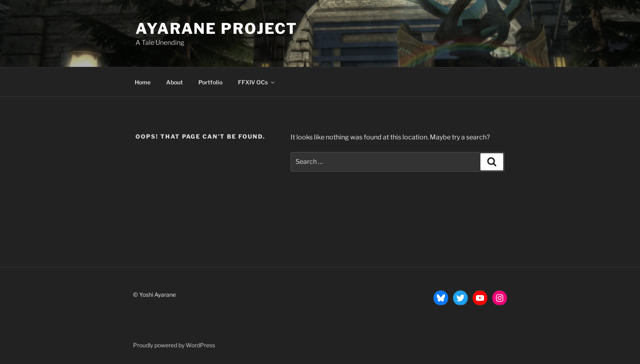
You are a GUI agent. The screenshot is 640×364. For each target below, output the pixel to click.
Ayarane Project (217, 29)
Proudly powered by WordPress (174, 345)
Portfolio (210, 82)
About (174, 82)
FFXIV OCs (257, 82)
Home (143, 82)
